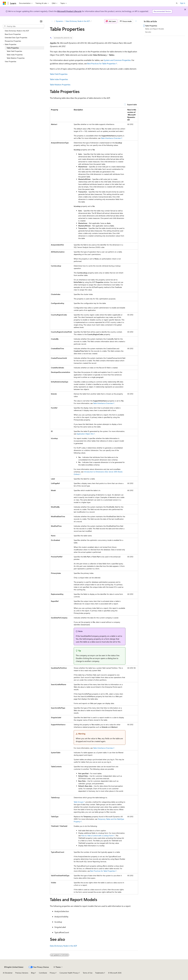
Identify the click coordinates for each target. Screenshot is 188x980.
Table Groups (78, 802)
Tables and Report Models (154, 29)
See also (148, 32)
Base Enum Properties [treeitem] (13, 34)
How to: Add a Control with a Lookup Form (97, 836)
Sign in (183, 3)
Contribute (43, 973)
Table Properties (151, 26)
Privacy (52, 973)
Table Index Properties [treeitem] (15, 55)
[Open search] (177, 3)
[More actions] (136, 21)
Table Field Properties (59, 74)
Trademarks (99, 973)
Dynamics (59, 21)
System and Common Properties (117, 60)
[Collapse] (41, 21)
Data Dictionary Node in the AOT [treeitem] (17, 31)
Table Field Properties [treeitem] (14, 51)
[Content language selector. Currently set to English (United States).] (14, 967)
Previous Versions (22, 973)
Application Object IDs (85, 434)
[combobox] (23, 26)
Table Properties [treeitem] (13, 48)
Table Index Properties (59, 79)
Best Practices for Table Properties (101, 63)
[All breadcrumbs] (52, 21)
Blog (33, 973)
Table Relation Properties (60, 85)
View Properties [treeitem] (10, 61)
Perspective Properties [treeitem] (13, 41)
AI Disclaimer (8, 973)
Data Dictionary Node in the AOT (78, 21)
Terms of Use (88, 973)
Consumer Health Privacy (69, 973)
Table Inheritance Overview (111, 138)
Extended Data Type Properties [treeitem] (16, 38)
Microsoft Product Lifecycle (69, 11)
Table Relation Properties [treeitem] (16, 58)
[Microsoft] (4, 3)
